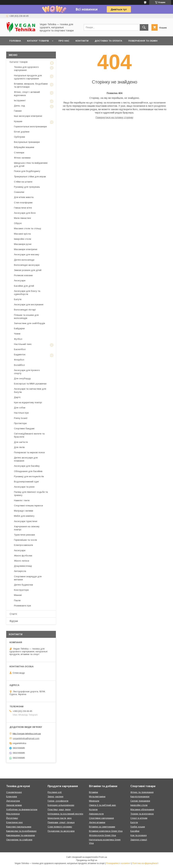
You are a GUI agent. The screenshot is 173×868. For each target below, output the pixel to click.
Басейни (135, 831)
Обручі (18, 223)
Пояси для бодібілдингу (27, 171)
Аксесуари (20, 281)
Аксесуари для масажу (27, 254)
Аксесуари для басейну (27, 466)
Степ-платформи (23, 203)
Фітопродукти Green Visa (102, 835)
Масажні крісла (22, 234)
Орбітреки (19, 137)
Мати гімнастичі (22, 218)
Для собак (20, 408)
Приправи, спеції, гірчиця (61, 822)
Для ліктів (19, 447)
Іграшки (18, 121)
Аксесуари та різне (24, 487)
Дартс (17, 397)
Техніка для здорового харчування (26, 69)
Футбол (18, 339)
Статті (13, 614)
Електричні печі (14, 822)
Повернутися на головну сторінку (114, 117)
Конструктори (21, 590)
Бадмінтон (20, 354)
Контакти (82, 41)
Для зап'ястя (21, 442)
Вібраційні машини (24, 147)
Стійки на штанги (23, 182)
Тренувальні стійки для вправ (30, 177)
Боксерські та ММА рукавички (30, 384)
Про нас (64, 41)
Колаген (93, 809)
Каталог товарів (38, 41)
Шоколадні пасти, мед (60, 818)
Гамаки (18, 111)
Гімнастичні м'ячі (23, 208)
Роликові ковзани (23, 275)
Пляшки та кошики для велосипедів (26, 317)
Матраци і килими (24, 511)
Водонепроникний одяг (26, 482)
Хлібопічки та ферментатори (22, 809)
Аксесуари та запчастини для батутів (30, 390)
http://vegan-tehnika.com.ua (27, 733)
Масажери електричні (26, 249)
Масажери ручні (23, 244)
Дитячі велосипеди (24, 260)
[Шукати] (144, 27)
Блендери (12, 797)
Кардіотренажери (140, 797)
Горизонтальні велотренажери (30, 127)
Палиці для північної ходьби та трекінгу (31, 493)
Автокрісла (20, 571)
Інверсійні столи (23, 239)
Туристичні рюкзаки (24, 535)
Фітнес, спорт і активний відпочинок (27, 94)
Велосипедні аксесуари (27, 265)
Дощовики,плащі (23, 566)
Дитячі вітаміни (97, 822)
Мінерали (94, 801)
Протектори (20, 423)
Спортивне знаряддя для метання (28, 578)
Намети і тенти (22, 500)
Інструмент (20, 100)
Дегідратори (13, 801)
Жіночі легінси (22, 561)
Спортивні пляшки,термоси (28, 506)
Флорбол (19, 360)
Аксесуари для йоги (25, 213)
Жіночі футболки (23, 556)
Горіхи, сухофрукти (58, 801)
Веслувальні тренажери (27, 142)
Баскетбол (20, 349)
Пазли (17, 600)
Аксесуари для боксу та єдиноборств (27, 293)
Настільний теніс (23, 344)
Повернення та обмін (143, 41)
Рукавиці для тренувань (27, 187)
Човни (17, 334)
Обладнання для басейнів (28, 471)
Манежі (18, 595)
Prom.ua (103, 857)
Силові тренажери (140, 801)
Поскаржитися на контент (118, 863)
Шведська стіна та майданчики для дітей (31, 164)
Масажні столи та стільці (28, 228)
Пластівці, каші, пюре (59, 809)
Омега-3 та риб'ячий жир (102, 805)
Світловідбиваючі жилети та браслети (29, 435)
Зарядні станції (139, 840)
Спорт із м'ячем (139, 818)
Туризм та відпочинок (142, 814)
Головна (15, 41)
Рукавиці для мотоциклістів (29, 476)
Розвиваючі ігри (22, 606)
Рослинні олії (55, 792)
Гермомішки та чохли (25, 540)
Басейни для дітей (24, 286)
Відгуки (14, 621)
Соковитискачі (14, 792)
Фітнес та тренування (142, 792)
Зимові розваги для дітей (28, 270)
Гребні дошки (138, 827)
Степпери (19, 153)
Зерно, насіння (55, 797)
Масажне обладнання (142, 809)
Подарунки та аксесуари (61, 831)
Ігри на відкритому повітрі (28, 402)
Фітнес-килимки (22, 158)
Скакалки (19, 192)
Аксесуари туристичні (26, 521)
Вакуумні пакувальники (19, 827)
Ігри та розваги (139, 835)
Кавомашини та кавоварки (21, 835)
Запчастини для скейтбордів (29, 323)
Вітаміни (93, 792)
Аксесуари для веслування (29, 304)
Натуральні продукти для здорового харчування (28, 77)
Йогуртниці (12, 818)
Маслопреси (13, 814)
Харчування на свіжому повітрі (27, 528)
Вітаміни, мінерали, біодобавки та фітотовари (31, 85)
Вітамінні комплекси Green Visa (106, 831)
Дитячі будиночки (23, 585)
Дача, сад (19, 106)
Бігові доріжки (22, 132)
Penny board (21, 418)
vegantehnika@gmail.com (26, 738)
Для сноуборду (22, 378)
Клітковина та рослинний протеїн (65, 814)
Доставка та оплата (108, 41)
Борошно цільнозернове (61, 805)
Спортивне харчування (101, 818)
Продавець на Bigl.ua (87, 860)
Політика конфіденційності (145, 863)
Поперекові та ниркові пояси (29, 452)
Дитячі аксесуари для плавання (26, 459)
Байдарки (19, 328)
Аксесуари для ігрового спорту (27, 372)
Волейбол (19, 365)
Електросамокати (23, 545)
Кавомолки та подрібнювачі (21, 831)
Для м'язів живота (24, 197)
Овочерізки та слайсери (19, 840)
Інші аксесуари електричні (28, 116)
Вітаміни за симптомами (102, 827)
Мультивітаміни (97, 797)
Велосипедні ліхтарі (25, 310)
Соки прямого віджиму (60, 827)
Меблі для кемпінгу (24, 516)
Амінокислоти (96, 814)
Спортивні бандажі (24, 428)
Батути (18, 299)
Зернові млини (14, 805)
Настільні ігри (21, 413)
